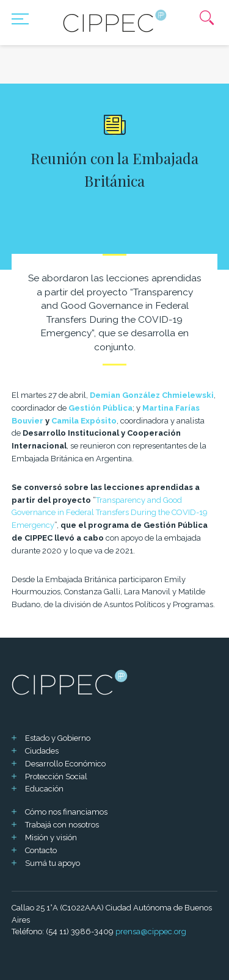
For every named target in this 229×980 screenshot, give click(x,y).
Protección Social (56, 776)
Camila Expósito (84, 421)
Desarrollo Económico (65, 764)
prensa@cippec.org (151, 931)
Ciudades (42, 751)
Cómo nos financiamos (66, 812)
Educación (44, 789)
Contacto (41, 850)
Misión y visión (51, 838)
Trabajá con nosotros (62, 825)
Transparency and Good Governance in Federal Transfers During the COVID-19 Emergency (110, 513)
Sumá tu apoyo (53, 863)
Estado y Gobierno (58, 738)
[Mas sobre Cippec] (115, 21)
